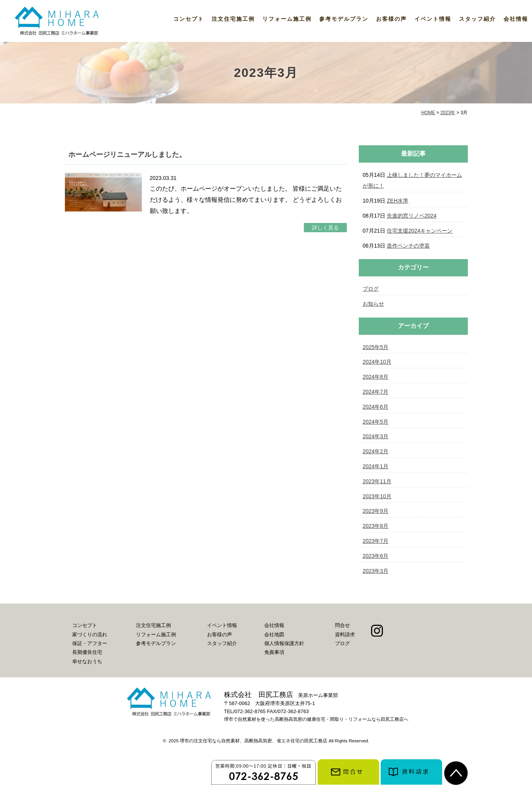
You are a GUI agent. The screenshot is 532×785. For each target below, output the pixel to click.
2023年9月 (375, 511)
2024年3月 (375, 436)
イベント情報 (433, 19)
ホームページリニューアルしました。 (127, 155)
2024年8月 (375, 377)
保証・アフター (90, 643)
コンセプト (189, 19)
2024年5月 (375, 422)
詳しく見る (325, 228)
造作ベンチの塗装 (408, 246)
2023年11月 (377, 481)
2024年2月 (375, 451)
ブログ (371, 289)
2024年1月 (375, 466)
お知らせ (373, 304)
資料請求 (345, 634)
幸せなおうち (87, 661)
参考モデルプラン (344, 19)
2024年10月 (377, 362)
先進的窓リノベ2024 (412, 216)
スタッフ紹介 (477, 19)
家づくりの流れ (90, 634)
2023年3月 (375, 571)
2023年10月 (377, 496)
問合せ (342, 625)
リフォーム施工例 (287, 19)
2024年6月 (375, 407)
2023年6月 (375, 556)
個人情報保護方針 (284, 643)
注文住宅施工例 (233, 19)
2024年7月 (375, 392)
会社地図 (274, 634)
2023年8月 (375, 526)
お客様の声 (391, 19)
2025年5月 (375, 347)
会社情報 (516, 19)
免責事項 (274, 652)
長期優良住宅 (87, 652)
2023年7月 (375, 541)
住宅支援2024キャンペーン (420, 231)
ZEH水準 (398, 201)
